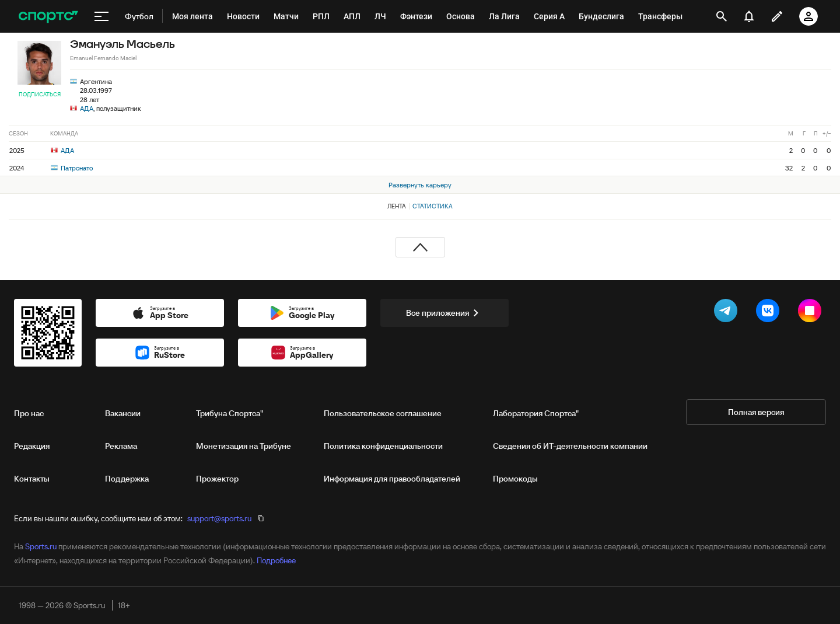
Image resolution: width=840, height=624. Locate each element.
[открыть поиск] (721, 16)
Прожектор (217, 479)
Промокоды (515, 479)
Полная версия (756, 412)
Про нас (29, 413)
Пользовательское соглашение (383, 413)
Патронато (72, 168)
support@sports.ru (219, 518)
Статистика (433, 206)
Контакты (32, 479)
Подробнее (276, 560)
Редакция (32, 446)
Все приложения (444, 313)
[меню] (101, 16)
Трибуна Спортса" (230, 413)
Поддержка (127, 479)
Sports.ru (41, 546)
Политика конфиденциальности (383, 446)
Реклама (121, 446)
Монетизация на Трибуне (244, 446)
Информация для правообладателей (392, 479)
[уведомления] (749, 16)
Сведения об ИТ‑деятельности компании (570, 446)
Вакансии (123, 413)
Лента (397, 206)
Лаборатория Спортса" (536, 413)
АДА (87, 108)
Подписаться (40, 94)
